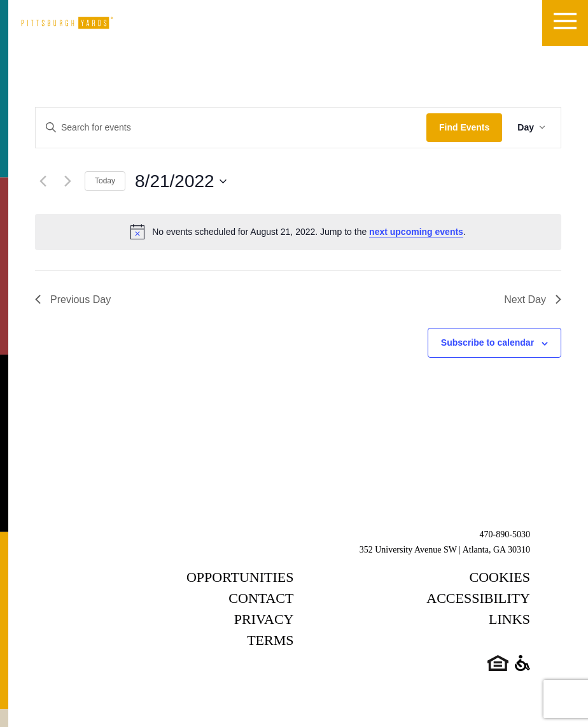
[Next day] (67, 181)
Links (509, 619)
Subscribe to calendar (487, 342)
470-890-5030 (505, 534)
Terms (270, 640)
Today (105, 181)
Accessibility (478, 598)
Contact (261, 598)
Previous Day (73, 300)
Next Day (533, 300)
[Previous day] (43, 181)
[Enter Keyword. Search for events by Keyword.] (231, 128)
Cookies (500, 577)
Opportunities (240, 577)
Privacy (264, 619)
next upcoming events (416, 232)
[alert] (298, 232)
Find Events (464, 127)
